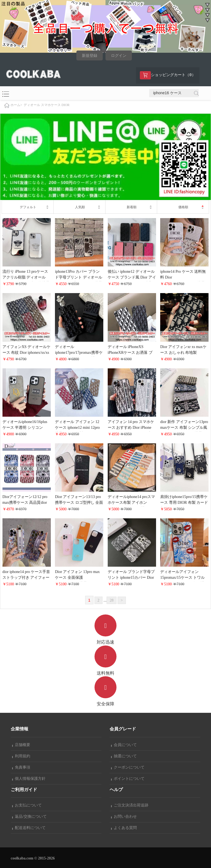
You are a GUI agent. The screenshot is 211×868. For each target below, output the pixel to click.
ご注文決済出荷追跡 (130, 805)
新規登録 (90, 56)
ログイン (119, 56)
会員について (124, 745)
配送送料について (29, 828)
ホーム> (16, 105)
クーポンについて (128, 767)
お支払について (27, 805)
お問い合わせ (124, 816)
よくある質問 (124, 828)
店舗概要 (21, 745)
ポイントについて (128, 779)
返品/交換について (29, 816)
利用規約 (21, 756)
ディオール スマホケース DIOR (47, 105)
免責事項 (21, 767)
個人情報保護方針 (29, 779)
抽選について (124, 756)
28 (112, 600)
